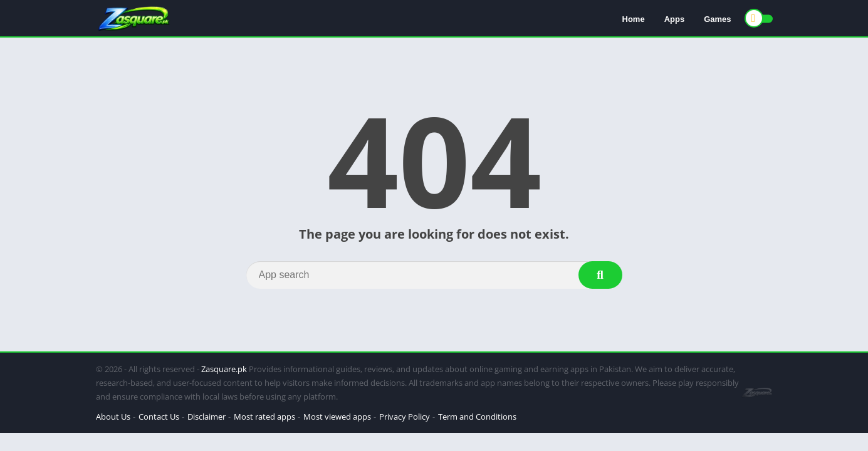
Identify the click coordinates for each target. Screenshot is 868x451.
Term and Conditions (477, 417)
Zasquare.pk (224, 369)
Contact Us (159, 417)
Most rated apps (264, 417)
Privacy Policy (405, 417)
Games (717, 19)
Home (634, 19)
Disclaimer (207, 417)
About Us (113, 417)
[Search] (434, 275)
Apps (675, 19)
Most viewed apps (337, 417)
